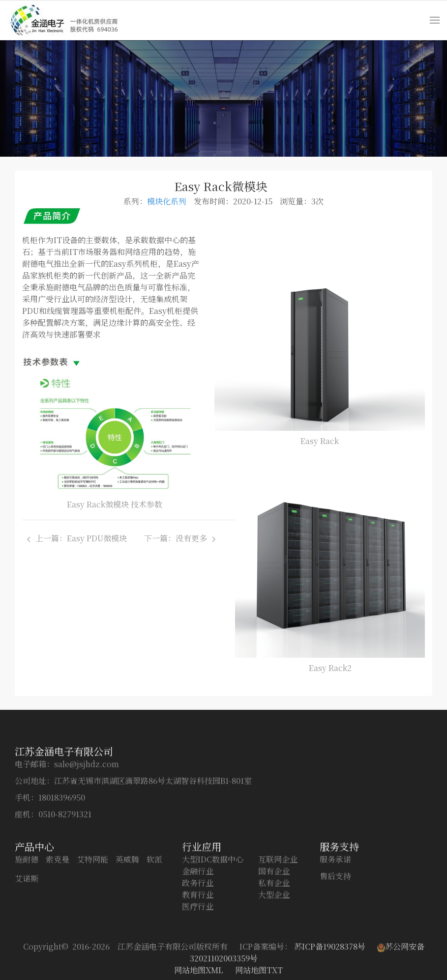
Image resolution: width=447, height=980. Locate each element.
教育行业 (198, 959)
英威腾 (127, 924)
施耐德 (27, 924)
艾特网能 (92, 924)
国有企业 (274, 936)
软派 (154, 924)
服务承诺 (335, 924)
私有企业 (274, 947)
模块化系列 (167, 201)
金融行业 (198, 936)
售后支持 (335, 940)
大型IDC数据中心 (213, 924)
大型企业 (274, 959)
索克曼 (58, 924)
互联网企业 (278, 924)
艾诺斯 (27, 943)
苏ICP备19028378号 (331, 970)
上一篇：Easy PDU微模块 (79, 538)
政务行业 (198, 947)
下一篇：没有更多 (180, 538)
